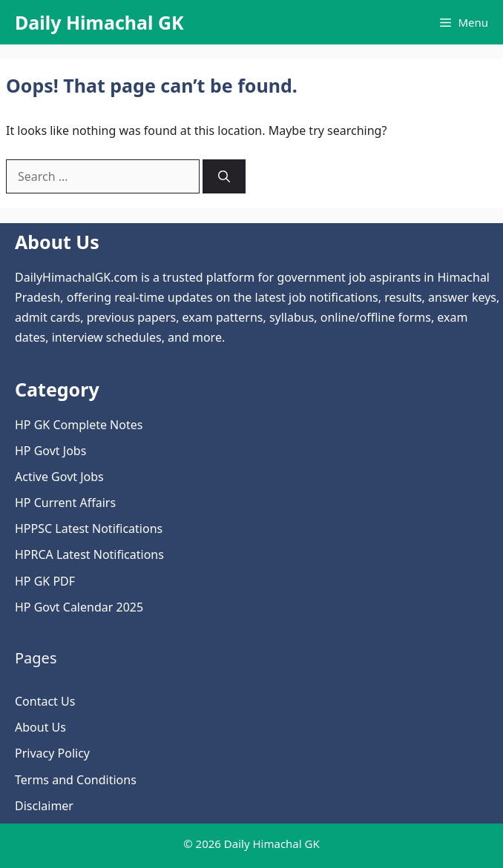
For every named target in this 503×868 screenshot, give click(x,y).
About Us (40, 727)
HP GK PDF (45, 581)
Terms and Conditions (76, 780)
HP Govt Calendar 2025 (79, 607)
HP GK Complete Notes (79, 425)
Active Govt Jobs (59, 477)
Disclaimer (44, 806)
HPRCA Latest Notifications (89, 554)
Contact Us (45, 701)
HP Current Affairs (65, 503)
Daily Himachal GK (99, 22)
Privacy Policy (52, 753)
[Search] (224, 176)
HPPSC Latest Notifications (89, 529)
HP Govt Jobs (50, 451)
